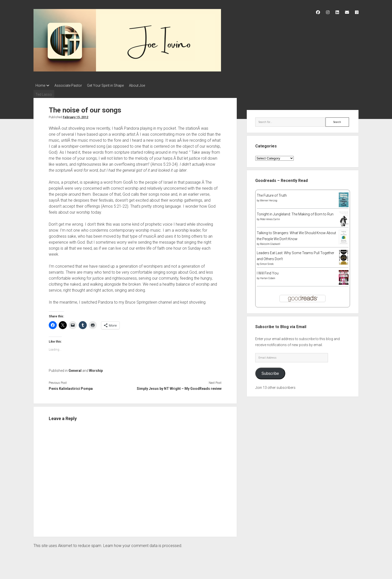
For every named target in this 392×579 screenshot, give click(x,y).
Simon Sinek (267, 263)
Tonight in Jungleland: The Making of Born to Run (295, 213)
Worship (96, 369)
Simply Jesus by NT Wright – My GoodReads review (179, 387)
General (75, 369)
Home (40, 85)
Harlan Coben (268, 277)
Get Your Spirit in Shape (110, 85)
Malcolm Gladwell (270, 243)
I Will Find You (268, 272)
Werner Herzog (269, 199)
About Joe (144, 85)
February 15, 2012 (75, 116)
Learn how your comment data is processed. (143, 544)
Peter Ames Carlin (270, 218)
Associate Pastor (70, 85)
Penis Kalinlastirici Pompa (71, 387)
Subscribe (270, 372)
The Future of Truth (272, 194)
